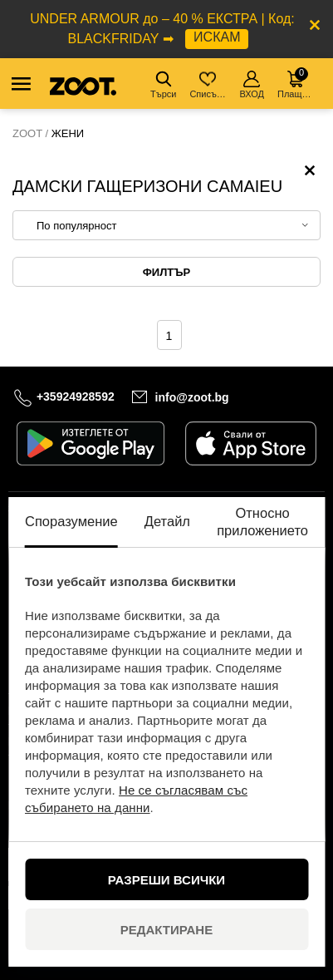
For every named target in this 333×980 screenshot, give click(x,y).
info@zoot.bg (192, 397)
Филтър (166, 272)
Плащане (297, 83)
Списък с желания (209, 85)
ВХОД (252, 85)
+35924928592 (76, 396)
